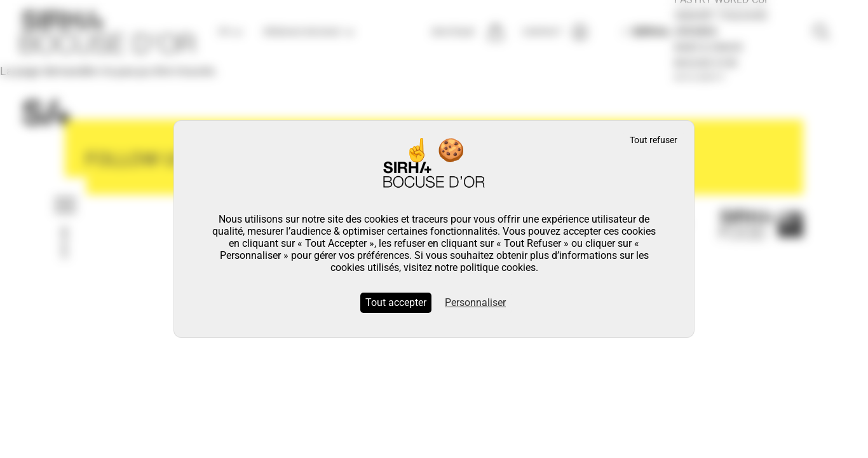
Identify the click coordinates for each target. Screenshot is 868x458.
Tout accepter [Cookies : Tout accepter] (396, 302)
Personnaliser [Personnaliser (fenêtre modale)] (475, 302)
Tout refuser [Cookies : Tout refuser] (654, 140)
